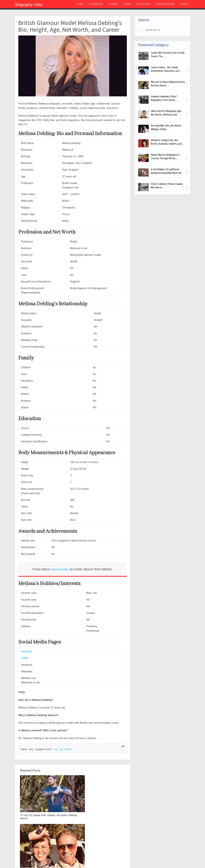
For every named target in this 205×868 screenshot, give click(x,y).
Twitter (25, 658)
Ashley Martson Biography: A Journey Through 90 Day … (165, 157)
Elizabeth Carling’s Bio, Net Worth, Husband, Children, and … (168, 142)
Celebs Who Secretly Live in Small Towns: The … (167, 55)
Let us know (62, 749)
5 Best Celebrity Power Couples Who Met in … (167, 186)
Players (107, 5)
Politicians (139, 5)
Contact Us (183, 860)
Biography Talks (29, 4)
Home (71, 5)
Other (183, 5)
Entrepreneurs (162, 5)
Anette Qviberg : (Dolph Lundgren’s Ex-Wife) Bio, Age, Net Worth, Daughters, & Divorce (72, 805)
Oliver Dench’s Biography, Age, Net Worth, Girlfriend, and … (166, 113)
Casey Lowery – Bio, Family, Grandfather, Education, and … (166, 69)
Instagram (27, 651)
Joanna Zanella (100, 822)
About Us (165, 860)
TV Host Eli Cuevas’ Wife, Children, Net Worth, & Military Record (35, 800)
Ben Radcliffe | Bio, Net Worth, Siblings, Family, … (166, 127)
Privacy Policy (146, 860)
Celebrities (88, 5)
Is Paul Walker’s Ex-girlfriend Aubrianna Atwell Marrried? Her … (168, 171)
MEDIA (122, 5)
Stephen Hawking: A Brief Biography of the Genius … (164, 98)
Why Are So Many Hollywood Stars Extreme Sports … (168, 84)
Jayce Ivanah (59, 569)
